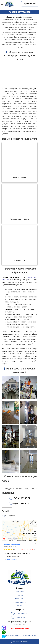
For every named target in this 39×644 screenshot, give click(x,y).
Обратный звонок (30, 4)
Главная (6, 8)
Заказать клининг (20, 642)
